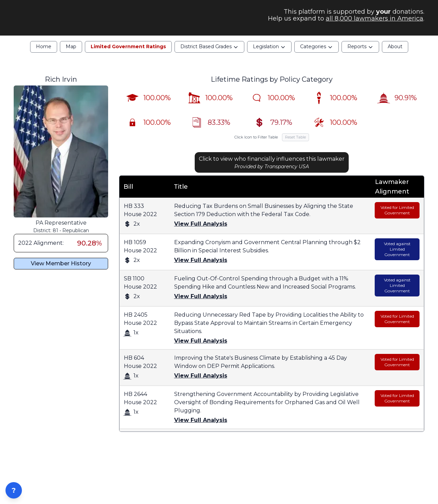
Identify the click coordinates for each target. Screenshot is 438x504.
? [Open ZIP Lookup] (14, 490)
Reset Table (295, 144)
